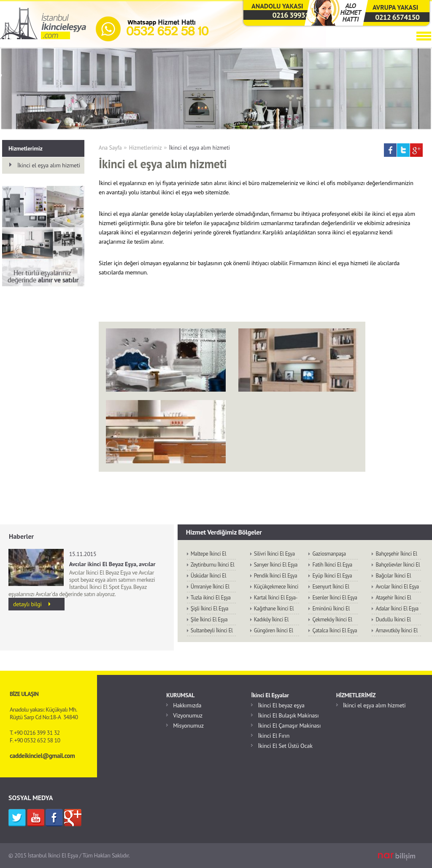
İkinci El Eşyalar (270, 695)
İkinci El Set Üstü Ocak (285, 746)
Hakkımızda (187, 705)
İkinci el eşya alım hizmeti (200, 148)
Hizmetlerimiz (146, 148)
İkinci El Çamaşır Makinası (289, 726)
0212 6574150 (397, 17)
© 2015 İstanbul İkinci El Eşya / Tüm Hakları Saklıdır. (69, 855)
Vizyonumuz (188, 715)
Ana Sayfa (110, 148)
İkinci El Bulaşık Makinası (288, 715)
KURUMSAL (180, 695)
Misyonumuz (188, 726)
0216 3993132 (295, 15)
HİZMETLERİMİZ (356, 695)
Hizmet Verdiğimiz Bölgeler (224, 532)
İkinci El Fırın (274, 736)
